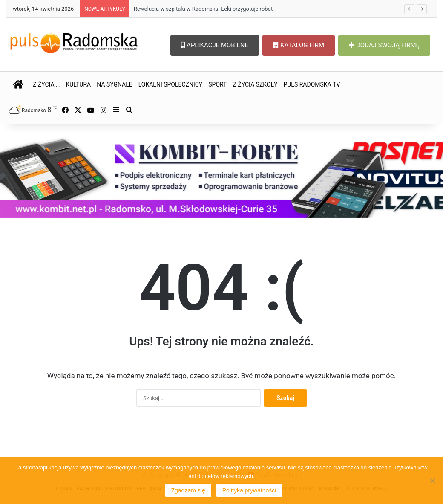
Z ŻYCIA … (46, 84)
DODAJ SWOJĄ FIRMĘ (384, 45)
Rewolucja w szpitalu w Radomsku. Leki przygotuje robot (203, 9)
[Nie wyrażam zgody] (432, 481)
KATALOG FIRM (299, 45)
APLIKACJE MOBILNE (215, 45)
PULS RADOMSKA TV (312, 84)
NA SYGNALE (115, 84)
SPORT (217, 84)
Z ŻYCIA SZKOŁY (255, 84)
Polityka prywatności (249, 490)
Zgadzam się (188, 490)
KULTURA (78, 84)
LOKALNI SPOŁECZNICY (171, 84)
